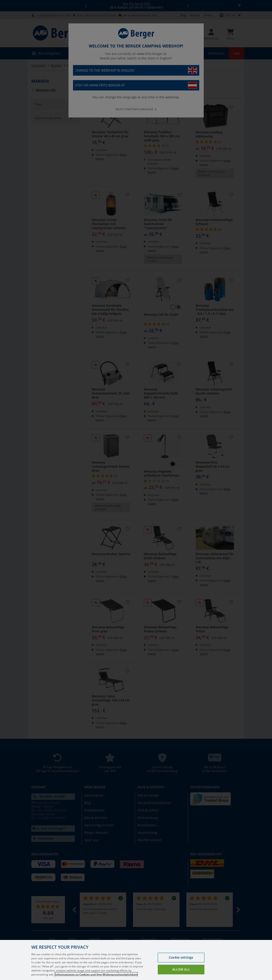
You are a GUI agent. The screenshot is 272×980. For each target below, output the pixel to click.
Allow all (181, 969)
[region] (136, 960)
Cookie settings (181, 957)
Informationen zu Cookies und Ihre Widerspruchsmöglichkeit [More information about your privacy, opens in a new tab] (96, 974)
